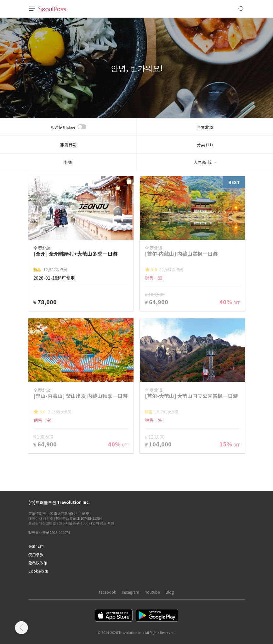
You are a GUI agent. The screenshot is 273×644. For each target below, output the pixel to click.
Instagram (131, 592)
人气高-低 (203, 162)
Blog (170, 592)
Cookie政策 (38, 571)
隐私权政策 (38, 563)
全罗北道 (205, 127)
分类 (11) (205, 145)
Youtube (152, 592)
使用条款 (36, 554)
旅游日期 (68, 145)
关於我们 (36, 546)
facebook (108, 592)
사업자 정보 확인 (102, 523)
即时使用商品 (63, 127)
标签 (68, 162)
